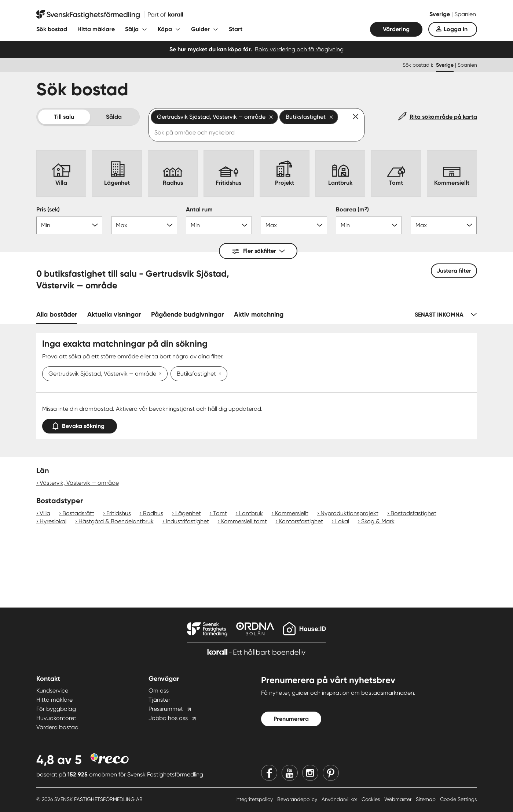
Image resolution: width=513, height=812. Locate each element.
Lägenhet (188, 513)
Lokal (342, 521)
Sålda (114, 117)
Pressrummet (166, 709)
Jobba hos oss (168, 718)
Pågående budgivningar (187, 314)
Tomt (220, 513)
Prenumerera (291, 719)
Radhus (153, 513)
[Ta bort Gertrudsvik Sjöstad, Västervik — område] (159, 374)
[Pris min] (69, 225)
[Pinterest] (331, 773)
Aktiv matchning (259, 314)
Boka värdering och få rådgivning (299, 49)
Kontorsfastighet (301, 521)
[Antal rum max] (294, 225)
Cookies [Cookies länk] (371, 799)
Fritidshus (119, 513)
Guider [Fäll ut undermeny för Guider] (200, 29)
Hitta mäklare (96, 29)
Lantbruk (251, 513)
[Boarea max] (444, 225)
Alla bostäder (57, 314)
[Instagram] (310, 773)
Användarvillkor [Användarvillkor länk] (340, 799)
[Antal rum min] (219, 225)
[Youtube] (290, 773)
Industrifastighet (187, 521)
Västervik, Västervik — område (79, 483)
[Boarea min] (369, 225)
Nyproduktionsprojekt (349, 513)
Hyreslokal (53, 521)
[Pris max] (144, 225)
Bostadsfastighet (413, 513)
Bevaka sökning (80, 425)
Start (236, 29)
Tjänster (159, 700)
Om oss (159, 691)
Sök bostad (52, 29)
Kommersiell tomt (244, 521)
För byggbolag (56, 709)
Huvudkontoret (56, 718)
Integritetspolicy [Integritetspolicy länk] (255, 799)
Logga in (456, 29)
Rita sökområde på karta (443, 117)
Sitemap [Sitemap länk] (426, 799)
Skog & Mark (378, 521)
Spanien (465, 14)
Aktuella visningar (114, 314)
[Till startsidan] (110, 15)
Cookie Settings (458, 799)
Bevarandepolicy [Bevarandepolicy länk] (298, 799)
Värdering (396, 29)
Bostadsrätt (78, 513)
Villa (45, 513)
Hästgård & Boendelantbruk (116, 521)
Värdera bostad (57, 727)
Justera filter (454, 271)
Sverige (440, 14)
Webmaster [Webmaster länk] (399, 799)
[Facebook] (269, 773)
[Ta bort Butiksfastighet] (219, 374)
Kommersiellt (292, 513)
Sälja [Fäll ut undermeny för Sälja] (132, 29)
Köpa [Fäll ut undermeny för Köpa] (165, 29)
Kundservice (52, 691)
